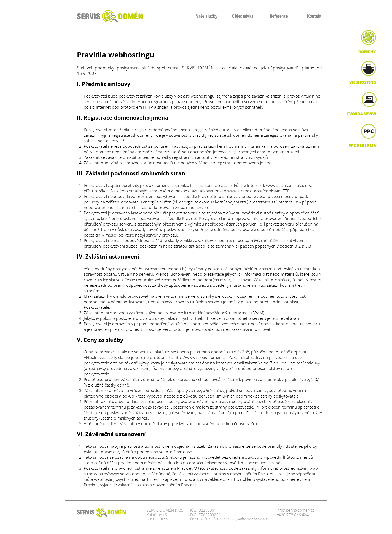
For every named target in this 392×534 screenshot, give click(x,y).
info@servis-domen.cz (295, 510)
